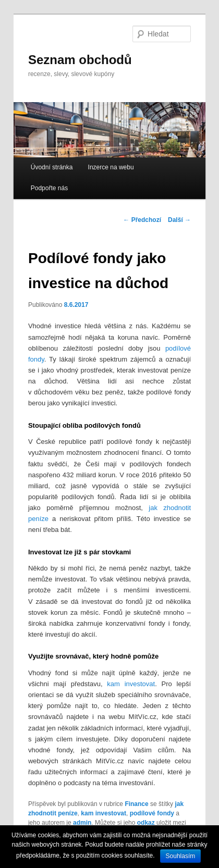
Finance (136, 804)
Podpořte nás (49, 188)
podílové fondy (152, 813)
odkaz (146, 823)
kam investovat (131, 684)
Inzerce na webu (111, 167)
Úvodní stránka (52, 167)
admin (82, 823)
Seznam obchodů (80, 60)
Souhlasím (181, 856)
